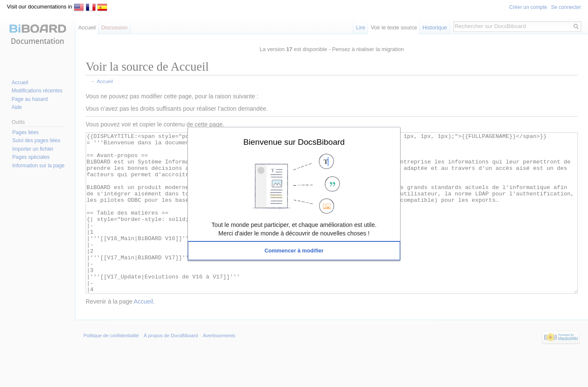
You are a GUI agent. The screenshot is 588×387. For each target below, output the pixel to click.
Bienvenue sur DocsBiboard (294, 142)
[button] (294, 251)
